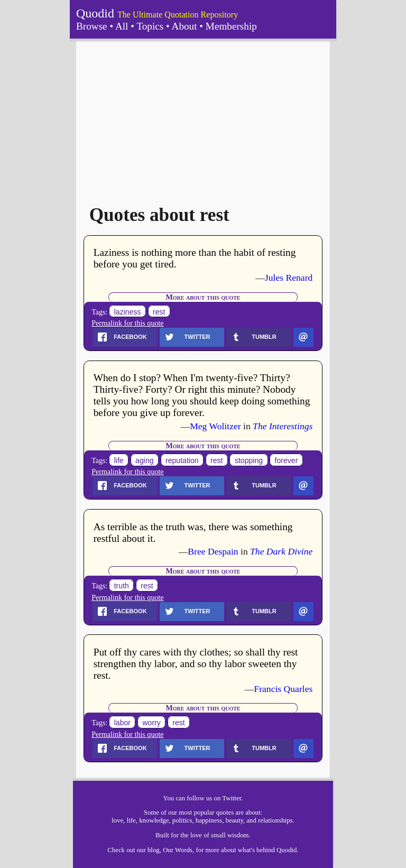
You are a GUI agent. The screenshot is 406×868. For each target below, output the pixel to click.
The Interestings (283, 426)
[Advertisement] (203, 118)
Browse (92, 26)
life (119, 460)
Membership (231, 26)
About (184, 26)
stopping (249, 460)
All (122, 26)
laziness (128, 312)
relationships (275, 820)
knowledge (154, 820)
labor (122, 723)
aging (144, 460)
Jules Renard (289, 278)
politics (182, 820)
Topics (150, 26)
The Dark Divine (281, 551)
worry (151, 723)
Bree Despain (213, 551)
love (117, 820)
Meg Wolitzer (215, 426)
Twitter (232, 798)
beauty (234, 820)
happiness (209, 820)
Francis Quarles (283, 689)
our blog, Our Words (165, 850)
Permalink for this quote (127, 323)
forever (287, 460)
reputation (182, 460)
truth (122, 586)
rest (159, 312)
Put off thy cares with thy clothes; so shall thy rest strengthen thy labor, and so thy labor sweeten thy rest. (196, 664)
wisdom (238, 835)
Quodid (95, 13)
